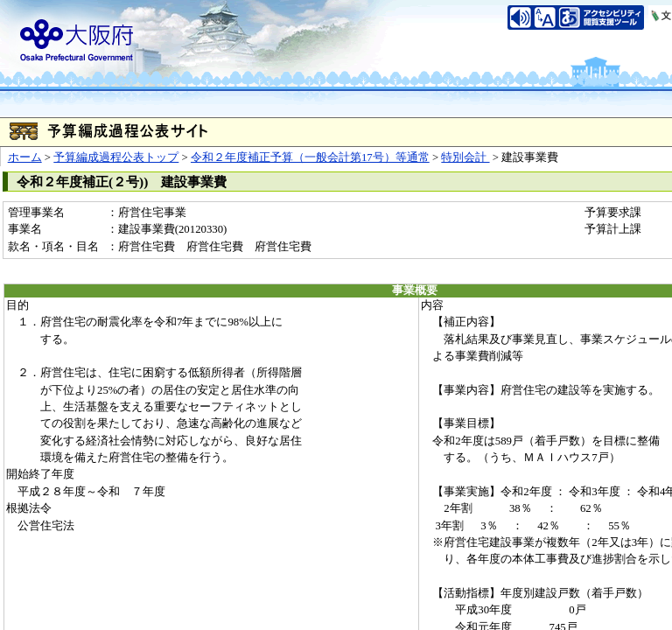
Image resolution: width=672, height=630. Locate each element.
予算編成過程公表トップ (116, 157)
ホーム (25, 157)
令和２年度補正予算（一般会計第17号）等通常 (310, 157)
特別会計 (465, 157)
